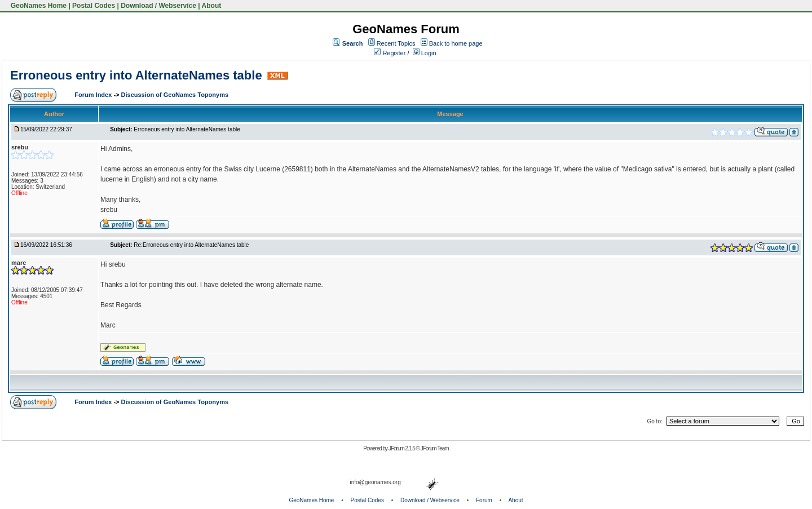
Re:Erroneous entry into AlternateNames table (191, 245)
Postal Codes (94, 6)
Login (425, 53)
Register (390, 53)
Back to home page (456, 43)
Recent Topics (396, 43)
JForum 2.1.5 (402, 448)
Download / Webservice (158, 6)
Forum (484, 500)
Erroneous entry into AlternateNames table (136, 75)
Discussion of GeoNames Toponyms (175, 95)
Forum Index (94, 95)
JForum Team (435, 448)
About (212, 6)
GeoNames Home (37, 6)
